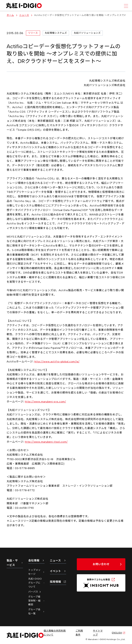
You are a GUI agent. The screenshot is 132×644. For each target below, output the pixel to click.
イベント (58, 571)
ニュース (24, 15)
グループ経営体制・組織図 (36, 601)
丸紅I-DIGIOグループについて (36, 583)
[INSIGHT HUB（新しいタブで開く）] (101, 583)
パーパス (35, 592)
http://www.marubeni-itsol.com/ (46, 442)
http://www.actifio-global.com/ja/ (57, 362)
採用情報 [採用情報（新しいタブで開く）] (58, 582)
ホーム (10, 15)
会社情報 (36, 561)
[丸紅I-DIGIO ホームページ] (24, 5)
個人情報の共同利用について (55, 633)
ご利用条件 (79, 633)
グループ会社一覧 (36, 612)
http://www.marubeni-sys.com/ (45, 402)
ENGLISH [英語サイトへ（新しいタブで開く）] (119, 633)
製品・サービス (15, 563)
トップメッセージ (36, 572)
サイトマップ (98, 633)
